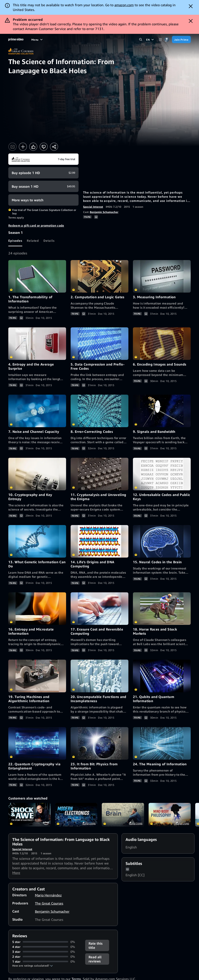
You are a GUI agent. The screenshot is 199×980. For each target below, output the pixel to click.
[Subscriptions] (123, 40)
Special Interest (93, 207)
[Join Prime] (181, 40)
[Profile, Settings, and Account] (167, 40)
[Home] (16, 40)
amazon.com (124, 5)
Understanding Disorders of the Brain (123, 815)
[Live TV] (102, 40)
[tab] (15, 241)
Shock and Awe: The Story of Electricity (29, 815)
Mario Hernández (48, 895)
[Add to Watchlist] (23, 147)
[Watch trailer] (12, 147)
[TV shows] (61, 40)
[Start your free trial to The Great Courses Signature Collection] (43, 159)
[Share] (54, 147)
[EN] (150, 40)
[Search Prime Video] (141, 40)
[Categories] (160, 40)
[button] (33, 966)
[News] (89, 40)
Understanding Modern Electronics (76, 815)
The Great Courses (49, 903)
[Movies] (46, 40)
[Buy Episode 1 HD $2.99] (43, 173)
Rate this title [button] (96, 945)
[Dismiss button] (191, 6)
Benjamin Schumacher (104, 212)
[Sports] (76, 40)
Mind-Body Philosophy (170, 815)
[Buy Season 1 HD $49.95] (43, 186)
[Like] (33, 147)
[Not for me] (44, 147)
